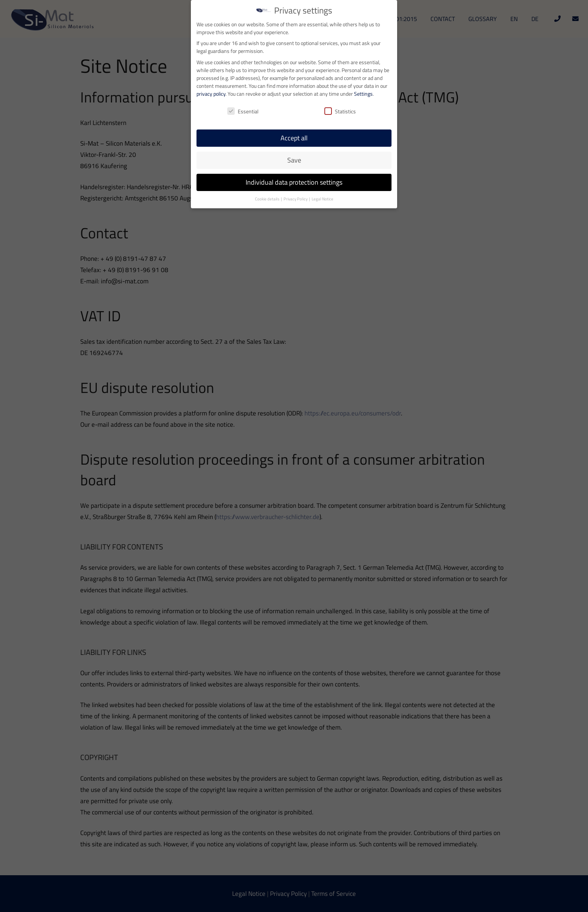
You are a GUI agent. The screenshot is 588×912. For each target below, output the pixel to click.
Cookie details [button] (268, 170)
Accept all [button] (294, 109)
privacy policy (211, 64)
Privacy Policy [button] (296, 170)
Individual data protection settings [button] (294, 153)
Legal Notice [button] (322, 170)
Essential (243, 82)
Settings (363, 64)
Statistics (340, 82)
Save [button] (294, 131)
